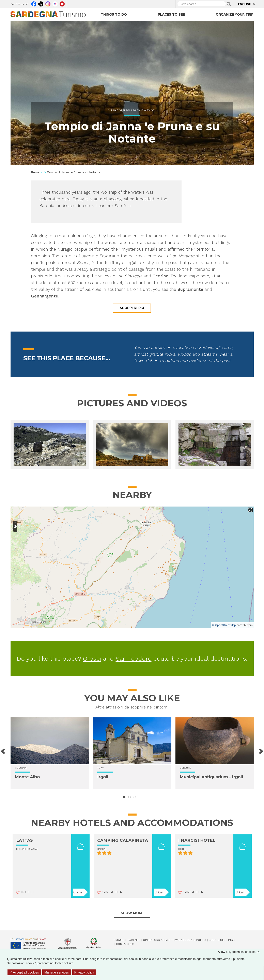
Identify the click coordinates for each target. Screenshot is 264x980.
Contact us (125, 944)
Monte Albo (27, 777)
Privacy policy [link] (84, 972)
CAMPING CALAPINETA (123, 840)
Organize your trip (235, 14)
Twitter (41, 3)
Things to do (114, 14)
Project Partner (127, 940)
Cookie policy (195, 940)
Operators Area (156, 940)
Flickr (55, 3)
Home (35, 172)
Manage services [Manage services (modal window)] (57, 972)
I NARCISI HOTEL (197, 840)
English (245, 4)
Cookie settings (222, 940)
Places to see (171, 14)
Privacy (176, 940)
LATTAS (25, 840)
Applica (229, 4)
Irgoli (103, 777)
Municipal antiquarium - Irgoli (211, 777)
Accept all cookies (24, 972)
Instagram (48, 3)
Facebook (34, 3)
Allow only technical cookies (241, 952)
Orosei (92, 659)
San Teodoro (134, 659)
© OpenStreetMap (224, 625)
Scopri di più (132, 308)
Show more (132, 913)
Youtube (62, 3)
